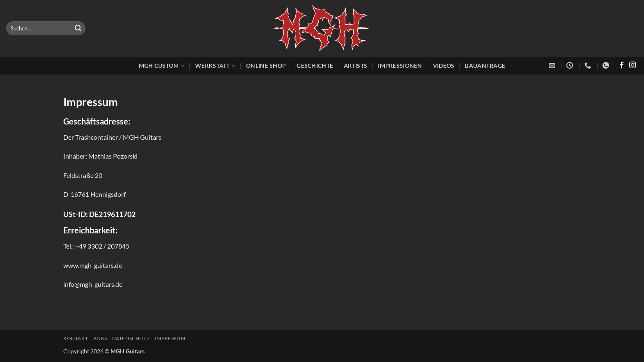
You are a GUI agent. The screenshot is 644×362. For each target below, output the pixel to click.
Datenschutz (131, 338)
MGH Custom (162, 66)
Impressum (170, 338)
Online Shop (266, 66)
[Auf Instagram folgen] (632, 65)
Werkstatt (215, 66)
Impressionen (400, 66)
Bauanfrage (485, 66)
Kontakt (76, 338)
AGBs (100, 338)
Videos (444, 66)
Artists (355, 66)
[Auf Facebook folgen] (622, 65)
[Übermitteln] (78, 28)
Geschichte (315, 66)
